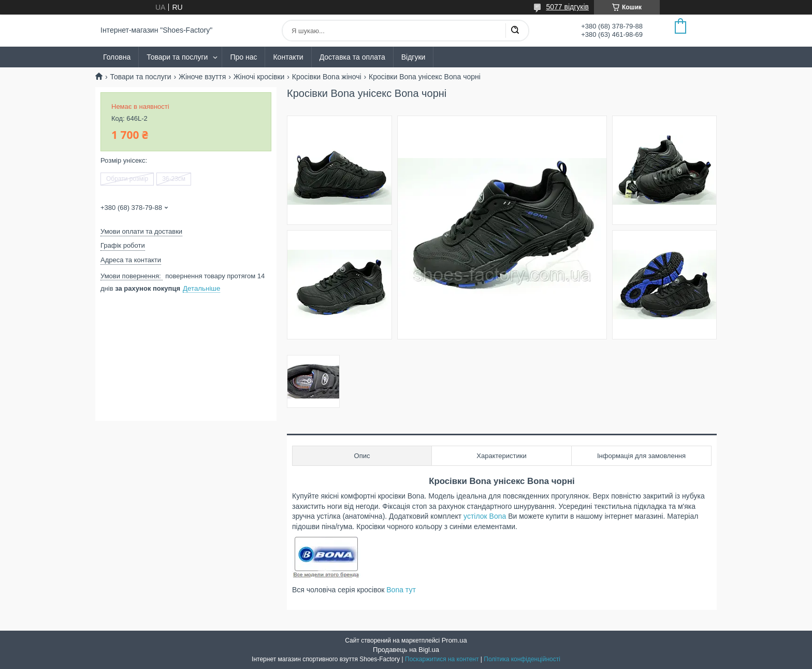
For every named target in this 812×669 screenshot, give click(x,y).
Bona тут (401, 590)
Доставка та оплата (352, 57)
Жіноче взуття (202, 77)
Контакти (288, 57)
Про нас (243, 57)
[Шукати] (515, 31)
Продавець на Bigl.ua (406, 650)
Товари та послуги (177, 57)
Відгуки (414, 57)
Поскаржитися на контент (442, 659)
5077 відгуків (567, 7)
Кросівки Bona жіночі (327, 77)
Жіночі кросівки (259, 77)
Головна (117, 57)
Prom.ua (454, 640)
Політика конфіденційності (522, 659)
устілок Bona (486, 516)
